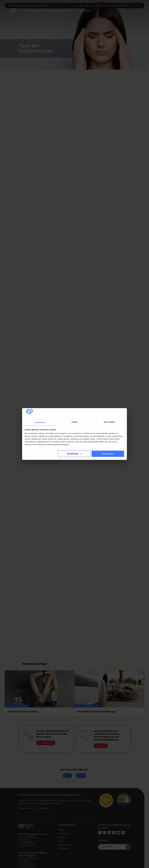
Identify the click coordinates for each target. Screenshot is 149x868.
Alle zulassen (108, 454)
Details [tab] (74, 422)
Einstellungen (74, 454)
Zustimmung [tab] (40, 422)
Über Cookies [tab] (109, 422)
